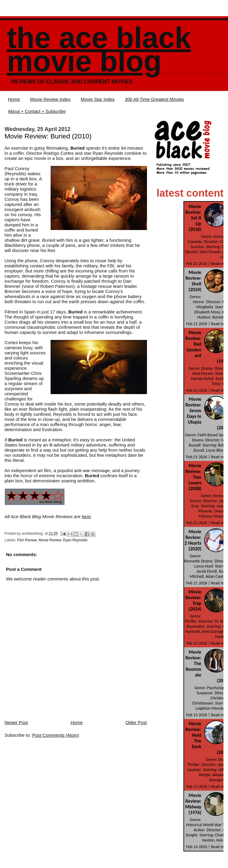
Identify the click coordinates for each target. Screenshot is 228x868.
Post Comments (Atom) (56, 735)
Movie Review (50, 540)
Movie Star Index (98, 99)
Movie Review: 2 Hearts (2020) (193, 540)
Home (14, 99)
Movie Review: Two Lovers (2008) (194, 477)
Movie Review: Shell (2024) (194, 281)
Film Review (27, 540)
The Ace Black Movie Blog (99, 50)
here (86, 516)
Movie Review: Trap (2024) (194, 600)
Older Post (136, 722)
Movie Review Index (50, 99)
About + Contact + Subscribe (37, 111)
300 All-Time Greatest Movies (154, 99)
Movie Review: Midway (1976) (193, 804)
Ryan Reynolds (75, 540)
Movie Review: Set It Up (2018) (194, 218)
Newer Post (16, 722)
